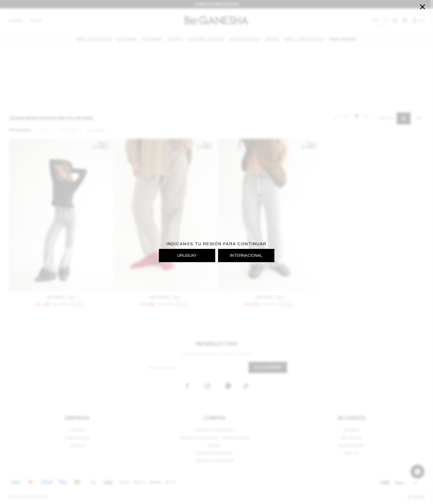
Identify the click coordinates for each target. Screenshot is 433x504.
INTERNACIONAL (246, 256)
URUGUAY (187, 256)
